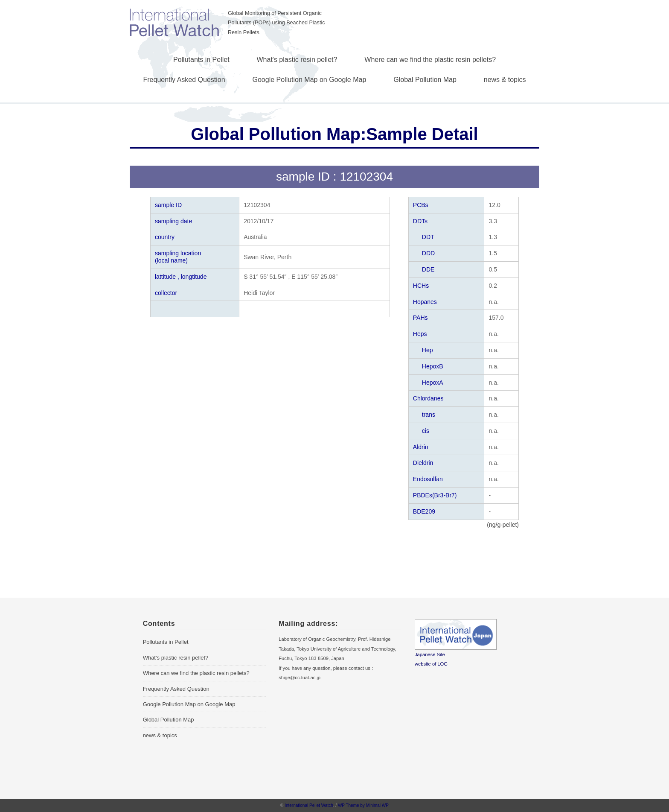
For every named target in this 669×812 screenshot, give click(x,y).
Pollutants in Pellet (201, 60)
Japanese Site (430, 654)
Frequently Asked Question (184, 80)
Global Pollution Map (425, 80)
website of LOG (431, 664)
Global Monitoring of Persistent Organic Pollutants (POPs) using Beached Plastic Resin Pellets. (276, 23)
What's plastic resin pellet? (297, 60)
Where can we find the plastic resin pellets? (430, 60)
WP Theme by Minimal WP (363, 805)
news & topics (505, 80)
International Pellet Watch (309, 805)
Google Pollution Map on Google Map (310, 80)
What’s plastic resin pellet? (176, 658)
